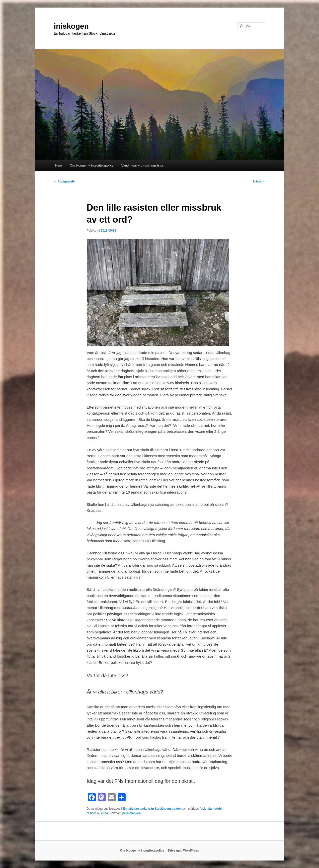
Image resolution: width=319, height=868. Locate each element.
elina (105, 813)
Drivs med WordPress (184, 851)
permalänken (132, 813)
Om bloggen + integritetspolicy (92, 165)
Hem (58, 165)
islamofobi (214, 809)
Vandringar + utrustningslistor (142, 165)
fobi (202, 809)
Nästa (259, 181)
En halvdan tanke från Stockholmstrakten (152, 809)
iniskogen (71, 26)
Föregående (64, 181)
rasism (92, 813)
